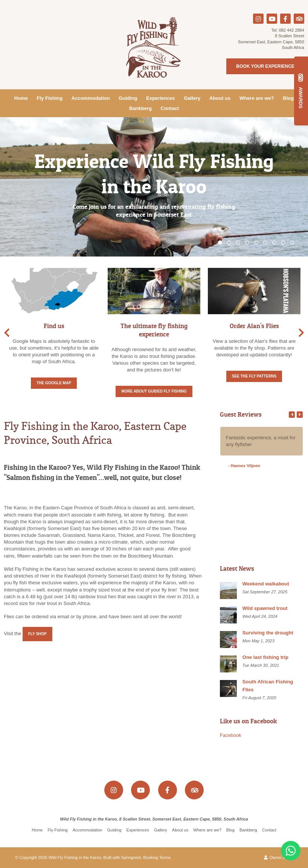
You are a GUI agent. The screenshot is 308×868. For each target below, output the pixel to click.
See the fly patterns (254, 376)
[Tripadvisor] (299, 19)
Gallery (192, 98)
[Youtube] (272, 19)
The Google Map (54, 383)
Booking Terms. (157, 857)
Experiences (161, 98)
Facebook (231, 735)
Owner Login (278, 857)
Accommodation (91, 98)
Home (21, 98)
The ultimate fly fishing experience (154, 330)
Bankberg (140, 108)
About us (220, 98)
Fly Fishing (50, 98)
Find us (54, 326)
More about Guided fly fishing (154, 391)
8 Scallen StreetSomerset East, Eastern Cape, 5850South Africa (271, 42)
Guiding (128, 98)
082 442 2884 (292, 30)
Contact (170, 108)
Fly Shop (37, 634)
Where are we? (257, 98)
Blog (288, 98)
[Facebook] (285, 19)
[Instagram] (258, 19)
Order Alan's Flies (254, 326)
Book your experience (265, 66)
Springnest (131, 857)
